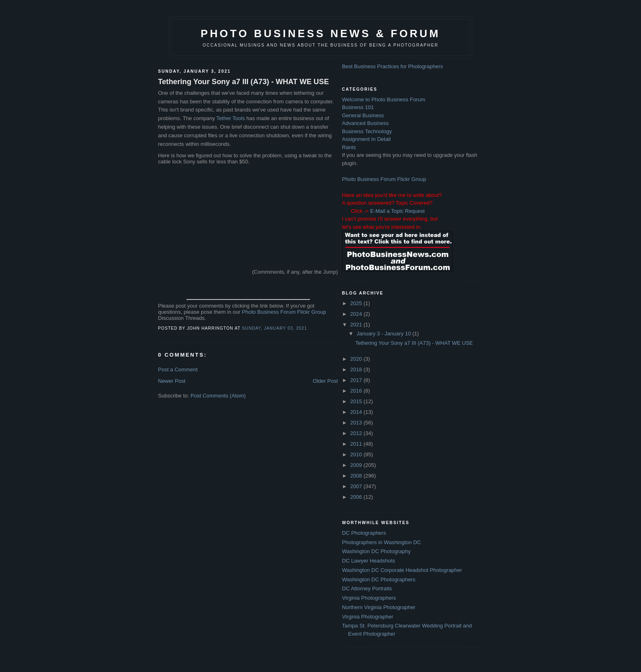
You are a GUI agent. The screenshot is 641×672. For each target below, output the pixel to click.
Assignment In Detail (366, 139)
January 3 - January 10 (384, 334)
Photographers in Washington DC (382, 542)
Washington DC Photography (377, 551)
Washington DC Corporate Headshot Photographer (402, 570)
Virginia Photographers (369, 598)
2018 (357, 369)
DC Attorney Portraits (367, 588)
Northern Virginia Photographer (379, 607)
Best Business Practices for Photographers (393, 66)
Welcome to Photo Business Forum (384, 99)
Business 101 (358, 107)
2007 (357, 486)
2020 (357, 359)
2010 (357, 454)
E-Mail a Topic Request (397, 211)
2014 (357, 412)
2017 (357, 380)
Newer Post (172, 381)
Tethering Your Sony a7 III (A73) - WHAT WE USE (244, 82)
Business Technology (367, 131)
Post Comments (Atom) (218, 396)
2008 (357, 476)
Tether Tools (231, 118)
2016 (357, 391)
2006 (357, 497)
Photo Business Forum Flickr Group (284, 312)
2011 (357, 444)
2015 (357, 401)
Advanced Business (365, 123)
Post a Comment (178, 369)
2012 (357, 433)
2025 (357, 303)
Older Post (325, 381)
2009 (357, 465)
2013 (357, 423)
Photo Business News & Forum (320, 33)
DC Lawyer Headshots (369, 561)
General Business (363, 115)
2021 (357, 325)
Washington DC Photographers (379, 579)
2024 (357, 314)
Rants (349, 147)
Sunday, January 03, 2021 (275, 328)
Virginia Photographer (368, 617)
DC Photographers (364, 533)
